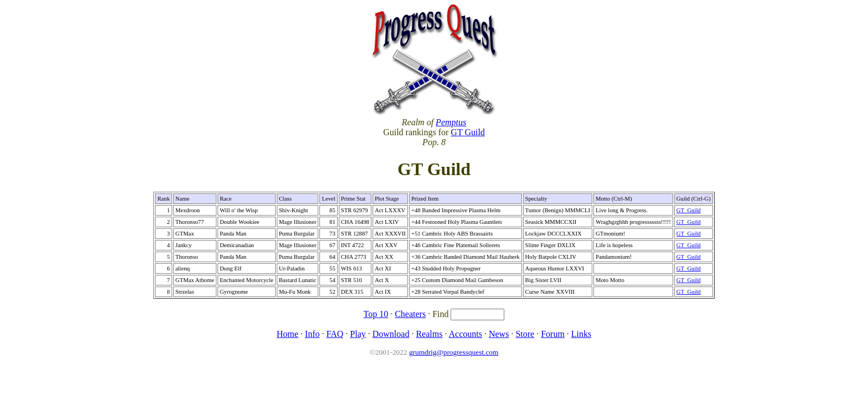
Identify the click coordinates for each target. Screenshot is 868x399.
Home (288, 334)
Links (581, 334)
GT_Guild (689, 210)
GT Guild (467, 132)
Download (391, 334)
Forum (553, 334)
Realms (429, 334)
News (499, 334)
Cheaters (410, 314)
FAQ (335, 334)
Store (525, 334)
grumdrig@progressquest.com (454, 352)
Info (312, 334)
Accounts (466, 334)
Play (358, 334)
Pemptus (451, 122)
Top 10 (376, 314)
